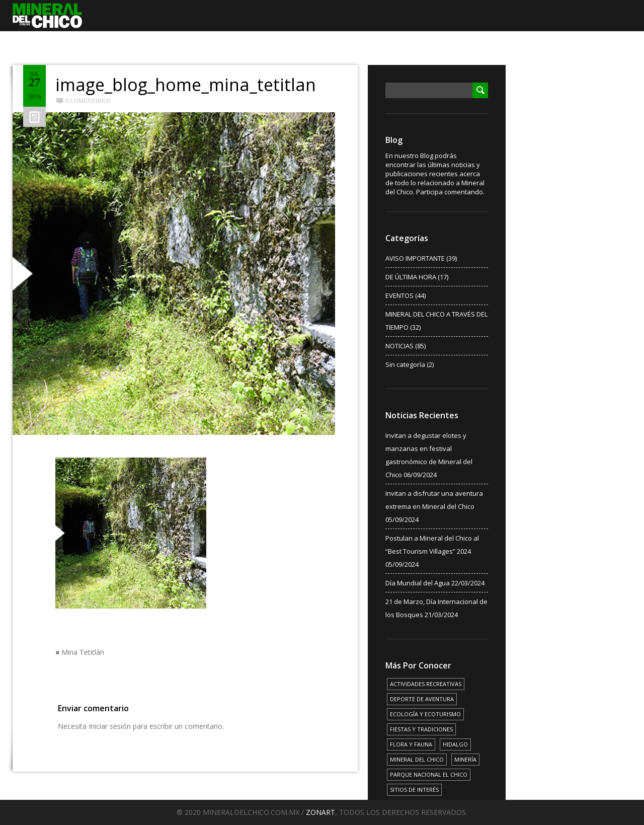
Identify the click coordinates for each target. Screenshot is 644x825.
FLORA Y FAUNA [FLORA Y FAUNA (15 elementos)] (411, 744)
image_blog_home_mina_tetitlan (186, 85)
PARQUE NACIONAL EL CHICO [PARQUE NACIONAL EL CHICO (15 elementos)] (429, 774)
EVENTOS (399, 295)
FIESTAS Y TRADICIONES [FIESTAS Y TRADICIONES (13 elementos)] (421, 729)
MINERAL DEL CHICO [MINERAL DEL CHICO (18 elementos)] (417, 759)
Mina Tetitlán (83, 652)
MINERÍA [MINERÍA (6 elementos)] (465, 759)
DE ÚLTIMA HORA (411, 277)
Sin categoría (405, 364)
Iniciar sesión (110, 726)
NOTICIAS (399, 346)
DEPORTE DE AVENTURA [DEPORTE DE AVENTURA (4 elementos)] (422, 699)
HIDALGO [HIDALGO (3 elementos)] (455, 744)
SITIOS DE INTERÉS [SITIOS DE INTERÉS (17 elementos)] (414, 790)
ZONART (320, 812)
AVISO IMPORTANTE (415, 258)
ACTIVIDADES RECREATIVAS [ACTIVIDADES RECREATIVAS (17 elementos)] (426, 684)
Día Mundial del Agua (418, 583)
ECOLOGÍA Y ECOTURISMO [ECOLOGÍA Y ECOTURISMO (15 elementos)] (425, 714)
